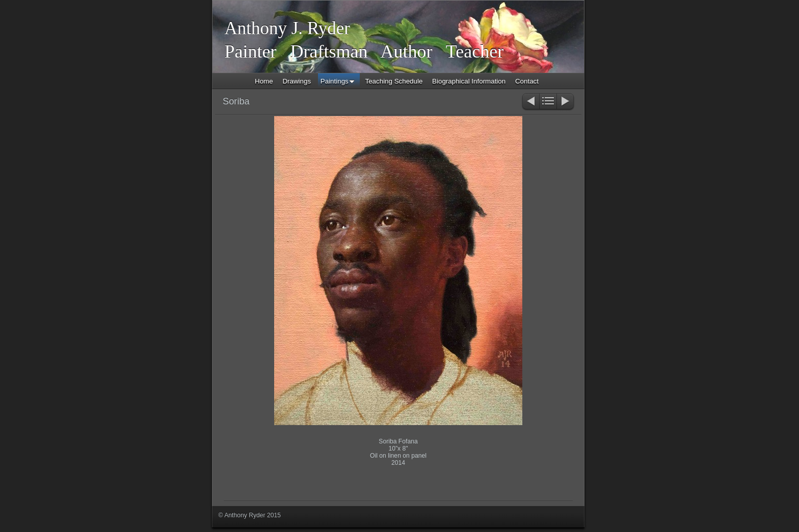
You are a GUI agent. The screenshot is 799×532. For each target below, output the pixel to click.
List (548, 102)
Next (566, 102)
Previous (530, 102)
